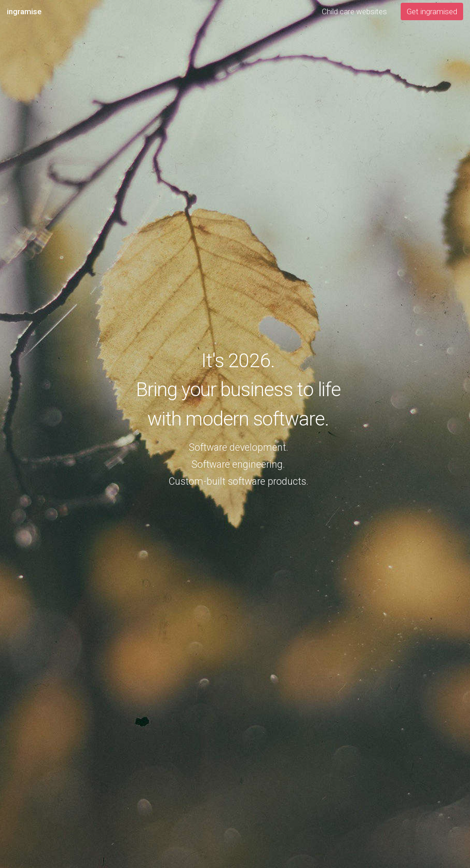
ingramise (24, 11)
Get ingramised (432, 11)
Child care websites (354, 11)
